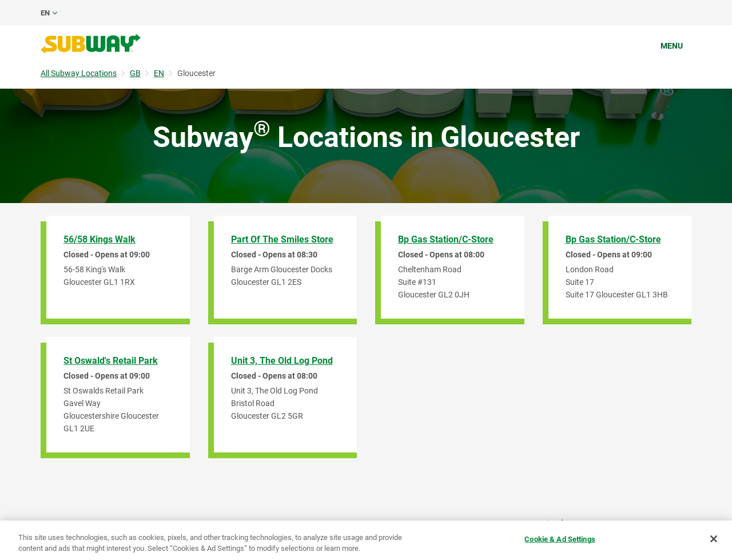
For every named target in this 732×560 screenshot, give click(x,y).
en (45, 13)
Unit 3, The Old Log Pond (282, 361)
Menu (672, 46)
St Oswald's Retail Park (111, 361)
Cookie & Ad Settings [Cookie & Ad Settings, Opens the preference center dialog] (560, 539)
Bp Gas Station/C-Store (446, 239)
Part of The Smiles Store (282, 239)
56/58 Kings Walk (100, 239)
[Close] (714, 539)
